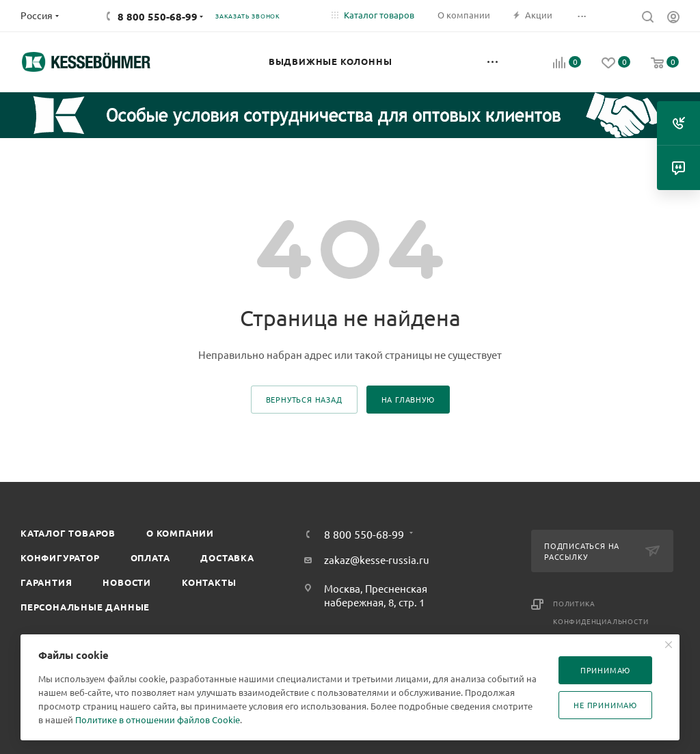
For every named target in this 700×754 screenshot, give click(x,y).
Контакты (209, 582)
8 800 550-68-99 (158, 16)
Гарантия (46, 582)
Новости (127, 582)
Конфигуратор (60, 557)
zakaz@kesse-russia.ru (377, 560)
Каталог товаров (68, 533)
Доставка (227, 557)
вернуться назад (304, 399)
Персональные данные (85, 607)
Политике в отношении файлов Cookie (158, 719)
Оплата (150, 557)
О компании (180, 533)
